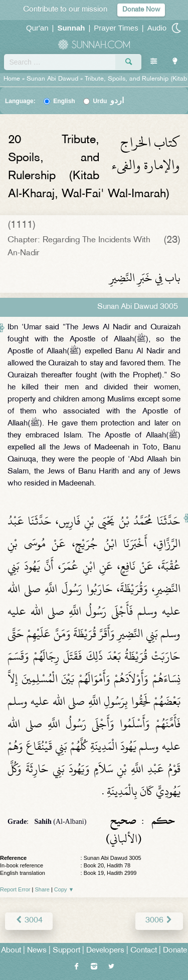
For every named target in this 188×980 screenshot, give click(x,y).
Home (12, 79)
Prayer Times (116, 28)
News (37, 951)
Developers (105, 951)
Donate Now (141, 10)
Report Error (15, 889)
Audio (157, 28)
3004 (29, 921)
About (11, 951)
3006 (159, 921)
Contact (144, 951)
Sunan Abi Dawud (52, 79)
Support (66, 951)
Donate (175, 951)
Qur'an (37, 28)
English (64, 101)
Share (42, 889)
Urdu (108, 101)
